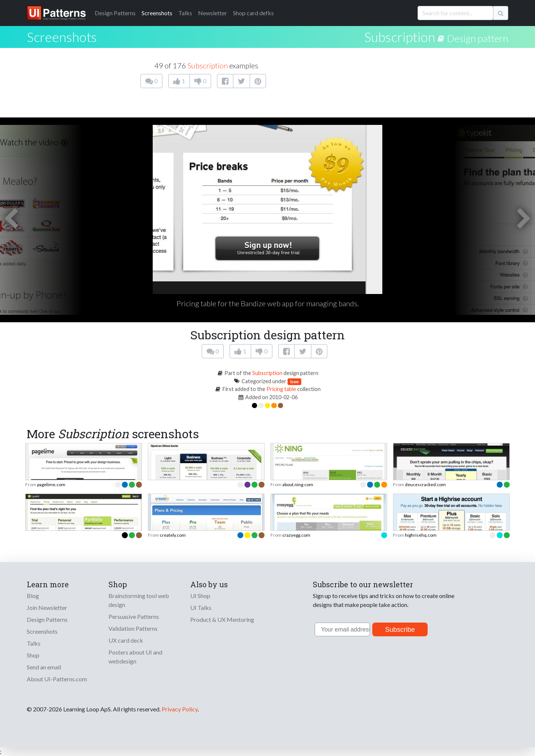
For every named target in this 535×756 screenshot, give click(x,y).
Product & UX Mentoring (222, 619)
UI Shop (200, 596)
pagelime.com (51, 484)
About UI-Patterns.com (57, 679)
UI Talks (201, 608)
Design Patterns (47, 619)
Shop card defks (253, 13)
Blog (33, 596)
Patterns (115, 13)
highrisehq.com (421, 535)
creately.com (173, 535)
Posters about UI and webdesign (135, 657)
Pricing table (281, 389)
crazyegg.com (296, 535)
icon (294, 382)
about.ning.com (298, 484)
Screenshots (157, 13)
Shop (33, 655)
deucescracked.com (425, 484)
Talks (185, 13)
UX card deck (126, 640)
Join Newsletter (47, 608)
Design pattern (478, 38)
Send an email (44, 667)
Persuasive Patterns (134, 616)
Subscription (400, 37)
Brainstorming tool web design (139, 600)
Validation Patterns (133, 628)
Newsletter (213, 13)
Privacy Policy (180, 709)
